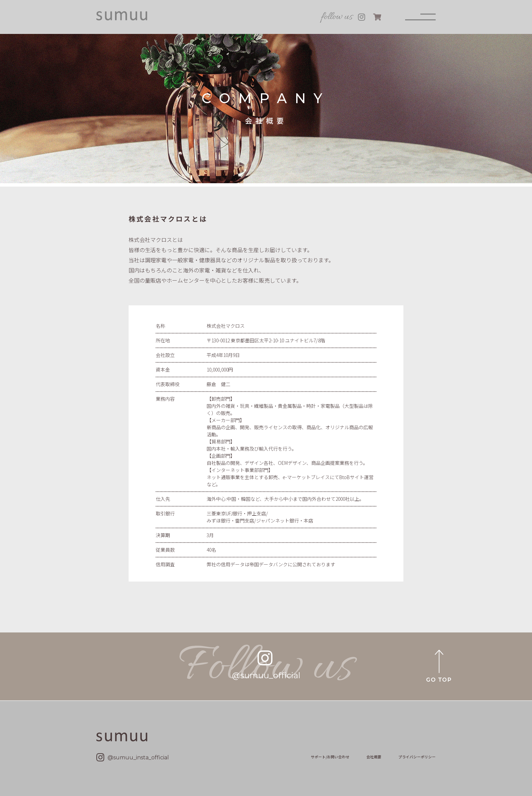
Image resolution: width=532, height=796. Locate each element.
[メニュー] (420, 17)
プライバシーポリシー (417, 757)
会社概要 (374, 757)
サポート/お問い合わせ (330, 757)
